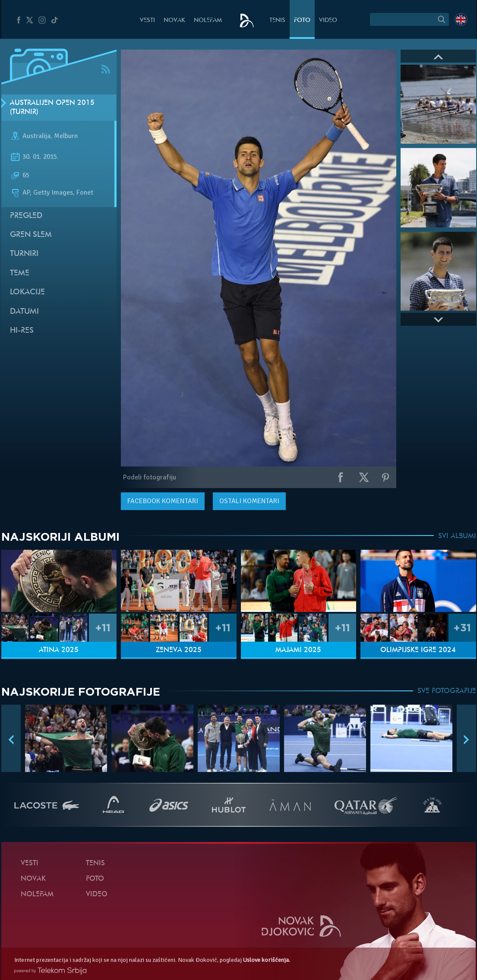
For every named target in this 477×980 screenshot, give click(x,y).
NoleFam (208, 20)
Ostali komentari (249, 501)
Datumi (24, 312)
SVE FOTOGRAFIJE (447, 691)
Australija (36, 136)
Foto (302, 20)
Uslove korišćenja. (267, 960)
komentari (163, 501)
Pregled (26, 216)
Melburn (66, 136)
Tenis (277, 20)
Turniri (24, 254)
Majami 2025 (298, 650)
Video (328, 20)
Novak (174, 20)
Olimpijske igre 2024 (418, 650)
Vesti (147, 20)
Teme (20, 273)
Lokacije (27, 292)
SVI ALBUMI (457, 536)
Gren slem (31, 235)
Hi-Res (22, 331)
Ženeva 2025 (179, 650)
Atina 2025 (59, 650)
